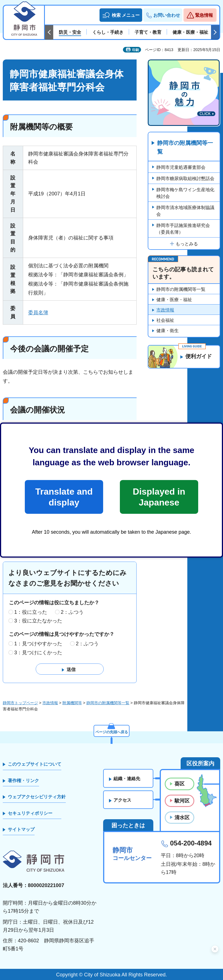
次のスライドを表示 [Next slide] (215, 32)
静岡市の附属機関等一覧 (185, 148)
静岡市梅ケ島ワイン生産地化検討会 (185, 193)
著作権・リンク (23, 781)
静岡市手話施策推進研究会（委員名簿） (183, 229)
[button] (121, 15)
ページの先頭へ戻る (111, 732)
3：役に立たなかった (38, 621)
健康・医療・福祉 (174, 300)
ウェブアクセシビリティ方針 (37, 797)
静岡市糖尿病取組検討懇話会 (185, 179)
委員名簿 (38, 313)
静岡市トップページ (20, 703)
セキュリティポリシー (30, 813)
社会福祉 (165, 321)
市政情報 (165, 310)
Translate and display (64, 497)
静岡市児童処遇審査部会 (181, 168)
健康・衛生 (168, 331)
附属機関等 (72, 703)
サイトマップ (21, 829)
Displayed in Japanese (159, 497)
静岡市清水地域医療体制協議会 (185, 211)
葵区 (180, 784)
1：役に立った (31, 612)
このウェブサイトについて (35, 764)
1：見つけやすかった (38, 644)
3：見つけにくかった (38, 653)
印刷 (135, 50)
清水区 (182, 818)
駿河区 (182, 801)
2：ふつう (72, 612)
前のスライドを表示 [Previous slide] (49, 32)
